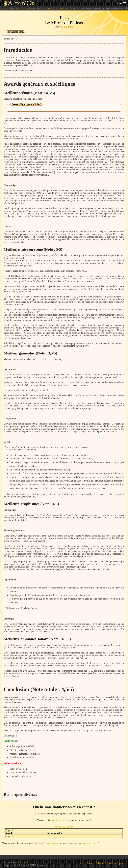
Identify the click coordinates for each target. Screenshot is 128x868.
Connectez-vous (52, 843)
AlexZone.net (22, 863)
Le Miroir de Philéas (42, 8)
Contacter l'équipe (115, 863)
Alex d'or (4, 8)
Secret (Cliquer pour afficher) (27, 104)
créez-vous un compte (87, 843)
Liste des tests (27, 8)
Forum (90, 863)
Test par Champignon (60, 8)
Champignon (66, 27)
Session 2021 (15, 8)
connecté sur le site (61, 820)
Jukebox (100, 863)
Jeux (82, 863)
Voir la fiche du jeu (15, 32)
